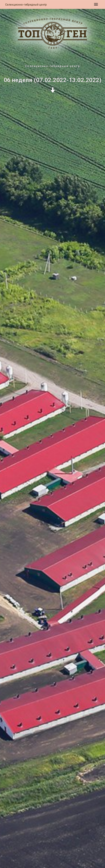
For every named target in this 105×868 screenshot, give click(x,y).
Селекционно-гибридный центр (26, 5)
